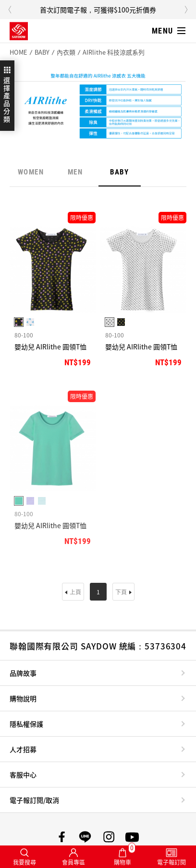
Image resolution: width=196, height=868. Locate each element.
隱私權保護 (26, 724)
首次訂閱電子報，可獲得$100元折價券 (98, 10)
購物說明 (23, 698)
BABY (42, 52)
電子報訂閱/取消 (34, 800)
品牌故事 (23, 673)
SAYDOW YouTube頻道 (132, 837)
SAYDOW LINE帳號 (85, 837)
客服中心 (23, 775)
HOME (18, 52)
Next (186, 10)
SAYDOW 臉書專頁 (61, 837)
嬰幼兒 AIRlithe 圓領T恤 (50, 347)
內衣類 (66, 52)
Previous (10, 10)
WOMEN (31, 172)
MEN (75, 172)
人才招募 (23, 749)
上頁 (75, 592)
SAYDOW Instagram (109, 837)
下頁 (121, 592)
